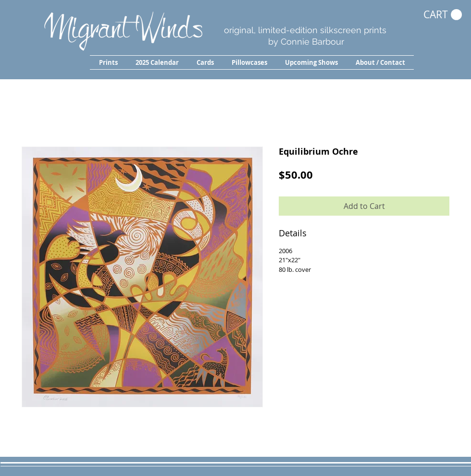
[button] (108, 62)
